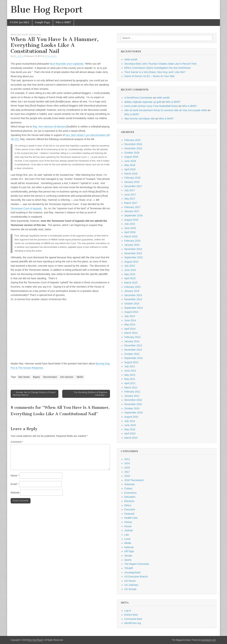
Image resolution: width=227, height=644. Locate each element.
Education (130, 497)
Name (15, 476)
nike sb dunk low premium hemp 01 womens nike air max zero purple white (166, 110)
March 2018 (131, 174)
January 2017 (132, 211)
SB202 (80, 377)
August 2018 (131, 157)
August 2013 (131, 362)
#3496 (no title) (20, 22)
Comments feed (133, 619)
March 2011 (131, 388)
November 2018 (133, 148)
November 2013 (133, 350)
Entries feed (131, 615)
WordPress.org (133, 623)
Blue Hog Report (47, 9)
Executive (130, 509)
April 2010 (130, 433)
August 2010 (131, 417)
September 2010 (134, 413)
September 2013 (134, 358)
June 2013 (130, 371)
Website (15, 493)
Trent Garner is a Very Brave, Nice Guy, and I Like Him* (155, 72)
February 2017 (132, 207)
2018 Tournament (134, 480)
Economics (130, 493)
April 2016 (130, 232)
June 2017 (130, 195)
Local (127, 539)
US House (130, 581)
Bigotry (36, 377)
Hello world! (131, 59)
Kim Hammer (67, 377)
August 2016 (131, 220)
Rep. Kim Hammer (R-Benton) (49, 127)
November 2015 (133, 253)
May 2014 (130, 324)
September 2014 (134, 308)
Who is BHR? (63, 22)
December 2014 (133, 295)
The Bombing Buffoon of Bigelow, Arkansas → (91, 394)
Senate (37, 35)
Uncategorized (132, 572)
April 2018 (130, 169)
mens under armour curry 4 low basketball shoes (151, 106)
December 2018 (133, 144)
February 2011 (132, 392)
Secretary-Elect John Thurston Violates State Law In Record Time (160, 64)
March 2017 (131, 203)
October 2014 (132, 304)
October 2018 (132, 153)
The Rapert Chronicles (137, 564)
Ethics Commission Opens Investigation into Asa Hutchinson (157, 68)
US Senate (130, 589)
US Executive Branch (136, 577)
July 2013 (130, 366)
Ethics (128, 505)
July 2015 (130, 266)
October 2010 (132, 408)
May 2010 (130, 429)
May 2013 (130, 375)
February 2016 (132, 241)
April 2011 (130, 383)
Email (15, 484)
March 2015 (131, 283)
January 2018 (132, 182)
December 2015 (133, 249)
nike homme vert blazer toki (139, 119)
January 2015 (132, 291)
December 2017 (133, 186)
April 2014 (130, 329)
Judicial (128, 530)
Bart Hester (24, 377)
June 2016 (130, 228)
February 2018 (132, 178)
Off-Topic (129, 551)
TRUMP (129, 568)
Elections (129, 501)
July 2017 (130, 190)
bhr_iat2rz (18, 56)
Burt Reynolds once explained (67, 64)
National (129, 547)
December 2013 (133, 345)
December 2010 (133, 400)
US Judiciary (131, 585)
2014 (127, 463)
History (128, 522)
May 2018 (130, 165)
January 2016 (132, 245)
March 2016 (131, 236)
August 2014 (131, 312)
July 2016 (130, 224)
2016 (127, 468)
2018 (127, 476)
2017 (127, 472)
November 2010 (133, 404)
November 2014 (133, 299)
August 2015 (131, 262)
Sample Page (43, 22)
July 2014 (130, 316)
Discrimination (50, 377)
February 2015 (132, 287)
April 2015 (130, 278)
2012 (127, 459)
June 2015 (130, 270)
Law (31, 35)
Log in (128, 611)
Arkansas (16, 35)
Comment (17, 442)
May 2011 (130, 379)
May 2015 (130, 274)
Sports (128, 560)
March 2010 (131, 438)
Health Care (131, 518)
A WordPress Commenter (138, 98)
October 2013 (132, 354)
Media (128, 543)
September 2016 (134, 215)
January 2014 (132, 341)
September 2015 (134, 257)
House (25, 35)
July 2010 (130, 421)
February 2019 (132, 140)
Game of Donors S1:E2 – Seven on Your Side (149, 76)
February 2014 (132, 337)
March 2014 (131, 333)
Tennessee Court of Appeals (26, 208)
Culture (128, 489)
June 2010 (130, 425)
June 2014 (130, 320)
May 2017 (130, 199)
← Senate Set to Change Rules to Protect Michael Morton (34, 394)
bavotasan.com (209, 640)
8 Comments (51, 56)
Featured (129, 514)
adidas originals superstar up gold (143, 102)
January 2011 (132, 396)
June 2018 (130, 161)
